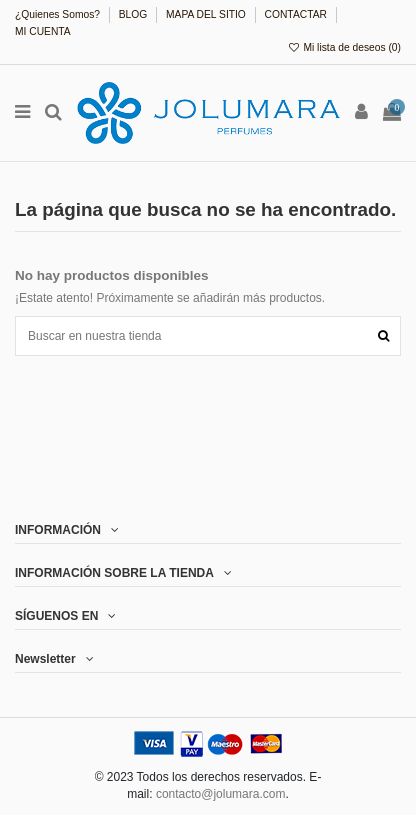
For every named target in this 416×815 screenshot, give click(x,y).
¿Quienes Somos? (59, 14)
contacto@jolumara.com (221, 794)
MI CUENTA (43, 31)
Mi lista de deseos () (344, 47)
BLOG (134, 14)
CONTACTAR (297, 14)
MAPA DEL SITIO (207, 14)
